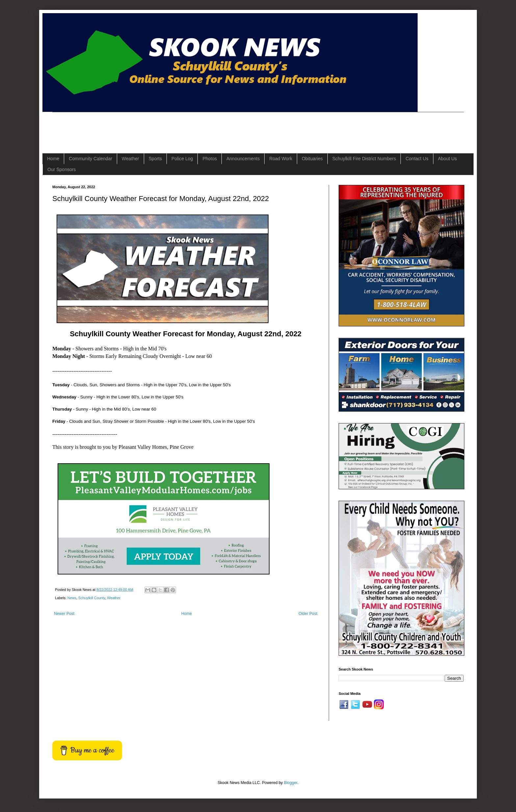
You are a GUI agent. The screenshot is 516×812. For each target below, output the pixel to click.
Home (53, 159)
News (72, 598)
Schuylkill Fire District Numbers (364, 159)
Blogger (291, 783)
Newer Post (64, 614)
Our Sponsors (62, 169)
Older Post (308, 614)
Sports (155, 159)
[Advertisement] (172, 127)
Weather (130, 159)
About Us (448, 159)
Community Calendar (90, 159)
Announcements (243, 159)
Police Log (182, 159)
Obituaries (312, 159)
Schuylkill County (92, 598)
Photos (210, 159)
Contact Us (417, 159)
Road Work (281, 159)
